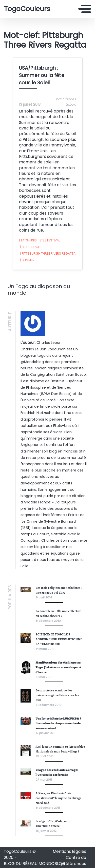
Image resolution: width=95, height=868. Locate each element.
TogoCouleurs (27, 9)
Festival (53, 240)
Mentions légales (69, 851)
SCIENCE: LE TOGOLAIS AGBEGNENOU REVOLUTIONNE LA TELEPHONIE (59, 639)
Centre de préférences (74, 861)
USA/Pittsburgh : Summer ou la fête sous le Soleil (42, 75)
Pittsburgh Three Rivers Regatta (48, 254)
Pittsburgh (30, 247)
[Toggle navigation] (85, 9)
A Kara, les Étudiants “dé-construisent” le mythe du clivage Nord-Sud (59, 798)
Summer (27, 260)
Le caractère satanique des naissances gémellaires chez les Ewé (57, 695)
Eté (41, 240)
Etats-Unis (28, 240)
